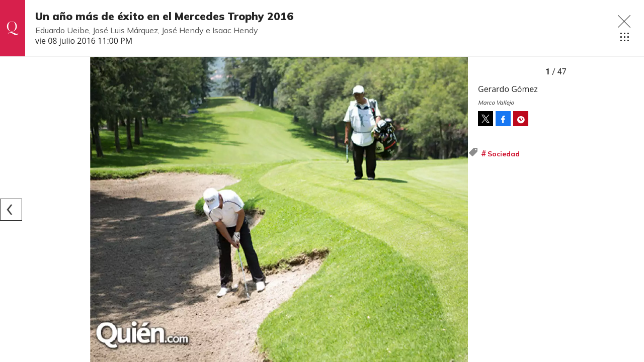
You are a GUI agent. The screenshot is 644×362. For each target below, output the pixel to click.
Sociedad (504, 154)
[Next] (457, 210)
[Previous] (11, 210)
